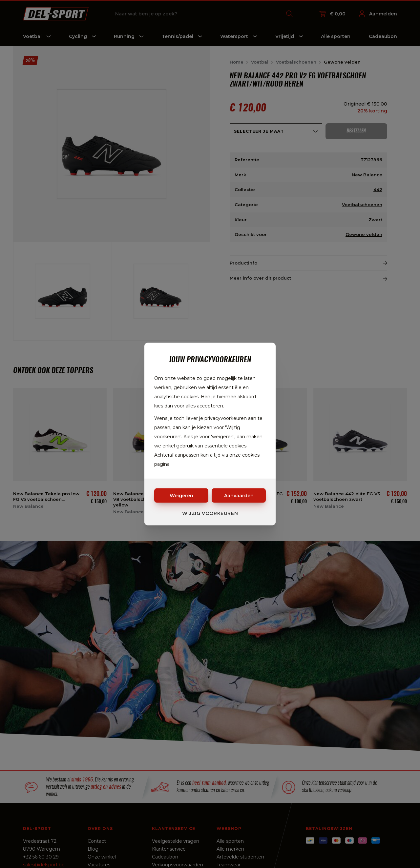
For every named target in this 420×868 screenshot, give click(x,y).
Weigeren (181, 496)
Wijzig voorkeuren (210, 513)
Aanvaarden (239, 496)
